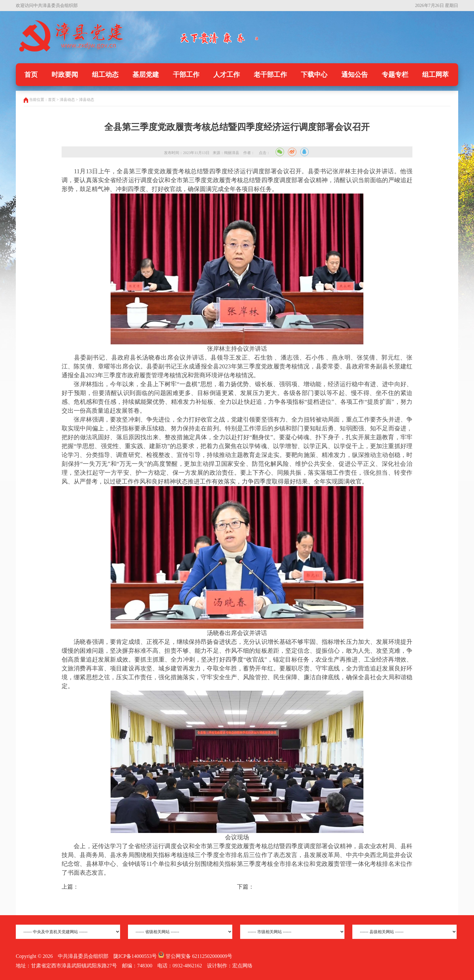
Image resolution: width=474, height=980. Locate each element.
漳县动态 (87, 100)
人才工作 (227, 75)
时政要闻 (65, 75)
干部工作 (186, 75)
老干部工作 (270, 75)
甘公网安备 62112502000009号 (195, 956)
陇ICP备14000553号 (135, 956)
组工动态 (105, 75)
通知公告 (355, 75)
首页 (31, 75)
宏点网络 (242, 966)
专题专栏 (395, 75)
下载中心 (314, 75)
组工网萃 (435, 75)
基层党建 (146, 75)
